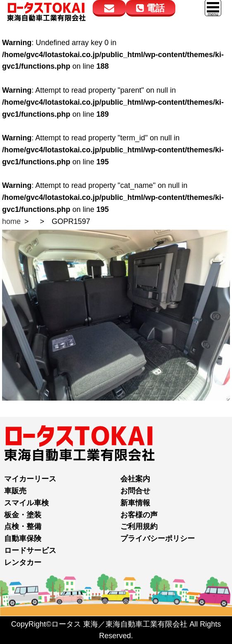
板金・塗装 (23, 515)
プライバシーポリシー (158, 538)
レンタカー (23, 562)
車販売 (15, 491)
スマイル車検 (26, 503)
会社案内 (135, 479)
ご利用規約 (139, 526)
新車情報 (135, 503)
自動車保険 (23, 538)
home (11, 221)
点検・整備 (23, 526)
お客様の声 (139, 515)
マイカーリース (30, 479)
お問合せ (135, 491)
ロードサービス (30, 550)
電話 (150, 8)
